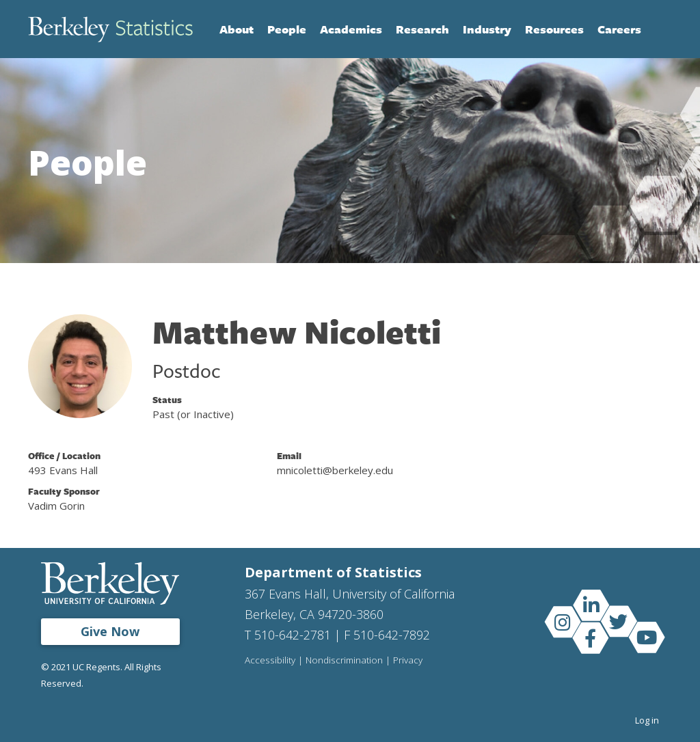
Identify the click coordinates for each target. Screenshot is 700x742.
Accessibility (270, 661)
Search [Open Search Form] (658, 29)
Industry (487, 29)
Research (422, 29)
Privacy (408, 661)
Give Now (110, 631)
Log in (647, 720)
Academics (351, 29)
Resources (554, 29)
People (287, 29)
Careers (619, 29)
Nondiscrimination (344, 661)
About (237, 29)
